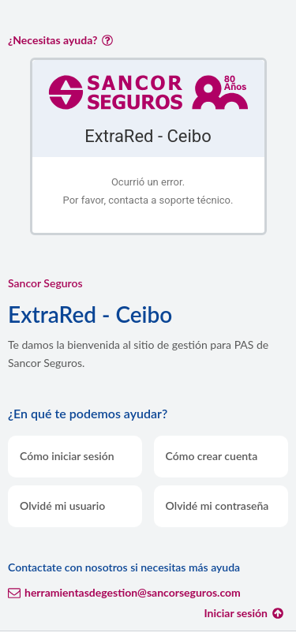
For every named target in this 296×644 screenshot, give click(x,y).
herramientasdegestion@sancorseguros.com (124, 592)
